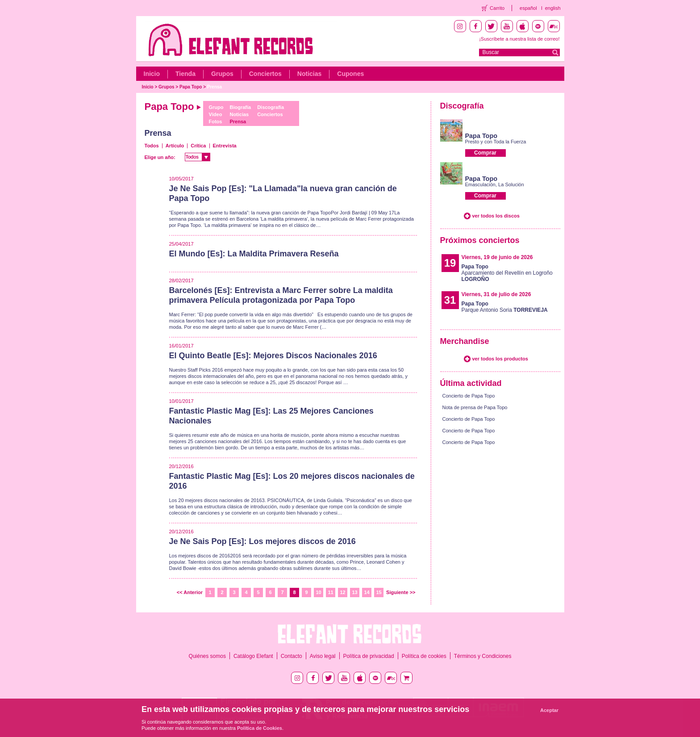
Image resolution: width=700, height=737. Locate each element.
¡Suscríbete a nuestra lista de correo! (519, 39)
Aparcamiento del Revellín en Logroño (507, 273)
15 (379, 592)
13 (354, 592)
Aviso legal (323, 656)
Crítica (198, 146)
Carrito (497, 8)
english (553, 8)
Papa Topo (191, 87)
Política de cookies (424, 656)
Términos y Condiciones (483, 656)
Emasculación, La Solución (495, 184)
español (528, 8)
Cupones (350, 74)
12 (342, 592)
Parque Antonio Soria (505, 307)
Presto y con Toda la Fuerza (496, 142)
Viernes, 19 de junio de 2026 (497, 257)
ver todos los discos (496, 216)
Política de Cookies (260, 728)
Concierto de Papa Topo (469, 396)
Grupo (216, 107)
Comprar (485, 153)
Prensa (215, 87)
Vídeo (215, 114)
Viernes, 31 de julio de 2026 (496, 294)
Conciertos (265, 74)
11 (330, 592)
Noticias (309, 74)
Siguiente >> (401, 592)
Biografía (240, 107)
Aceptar (549, 710)
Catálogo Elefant (253, 656)
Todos (152, 146)
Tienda (185, 74)
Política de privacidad (369, 656)
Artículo (175, 146)
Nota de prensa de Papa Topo (475, 407)
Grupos (222, 74)
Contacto (292, 656)
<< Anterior (190, 592)
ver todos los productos (500, 359)
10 (318, 592)
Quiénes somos (207, 656)
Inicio (152, 74)
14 (367, 592)
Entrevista (225, 146)
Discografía (271, 107)
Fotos (215, 121)
